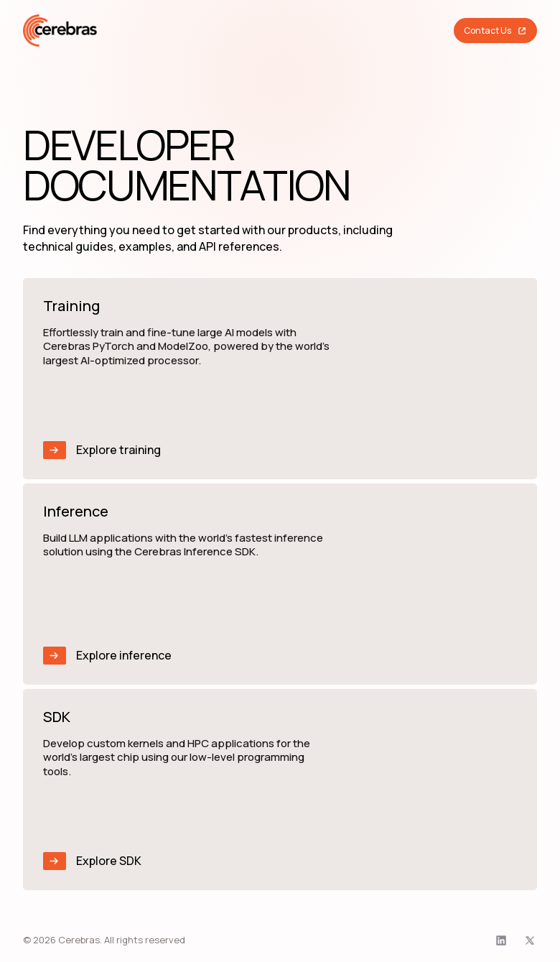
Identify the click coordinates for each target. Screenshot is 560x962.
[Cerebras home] (60, 31)
